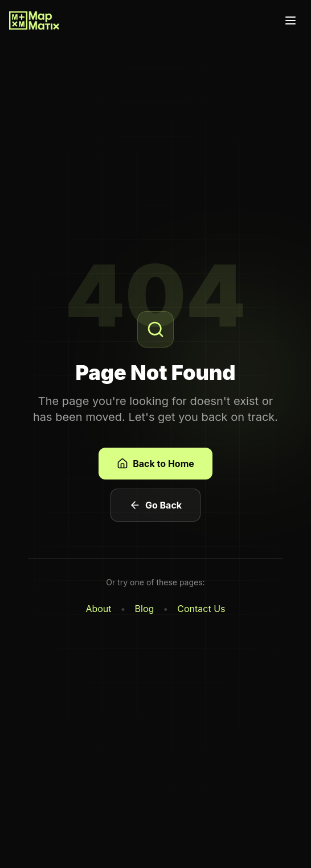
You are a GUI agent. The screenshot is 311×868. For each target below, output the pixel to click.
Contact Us (201, 609)
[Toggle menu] (290, 20)
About (98, 609)
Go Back (155, 505)
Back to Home (155, 464)
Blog (145, 609)
